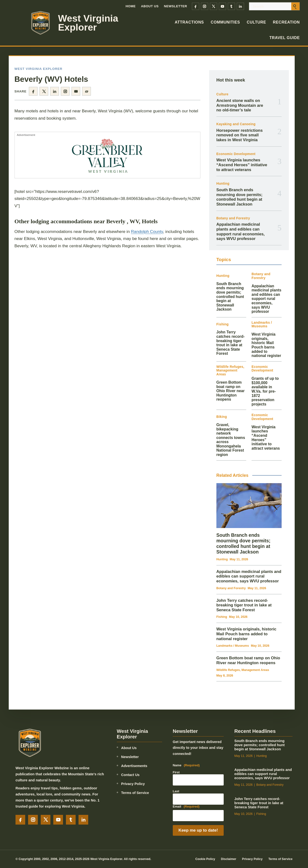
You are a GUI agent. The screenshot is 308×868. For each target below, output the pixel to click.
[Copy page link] (87, 91)
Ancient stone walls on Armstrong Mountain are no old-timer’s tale (240, 105)
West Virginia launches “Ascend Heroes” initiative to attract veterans (242, 165)
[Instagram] (205, 6)
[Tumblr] (231, 6)
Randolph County (147, 231)
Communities (225, 22)
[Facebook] (196, 6)
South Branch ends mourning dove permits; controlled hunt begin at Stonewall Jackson (239, 197)
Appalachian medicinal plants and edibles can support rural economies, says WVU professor (241, 231)
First (176, 772)
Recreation (286, 22)
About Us (150, 6)
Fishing (223, 324)
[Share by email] (76, 91)
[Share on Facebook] (33, 91)
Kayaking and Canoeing (236, 124)
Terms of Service (135, 793)
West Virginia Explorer (88, 23)
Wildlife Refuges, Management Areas (230, 371)
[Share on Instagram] (65, 91)
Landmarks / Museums (262, 325)
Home (130, 6)
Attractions (189, 22)
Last (176, 791)
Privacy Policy (133, 784)
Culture (256, 22)
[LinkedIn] (240, 6)
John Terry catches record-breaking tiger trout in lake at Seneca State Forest (231, 343)
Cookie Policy (205, 859)
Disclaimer (229, 859)
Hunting (223, 184)
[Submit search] (295, 6)
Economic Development (236, 154)
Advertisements (134, 766)
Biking (222, 417)
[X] (213, 6)
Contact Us (130, 775)
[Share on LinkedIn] (55, 91)
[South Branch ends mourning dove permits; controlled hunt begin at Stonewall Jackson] (249, 506)
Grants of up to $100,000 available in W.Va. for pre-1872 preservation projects (265, 391)
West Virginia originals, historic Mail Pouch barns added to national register (266, 345)
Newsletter (175, 6)
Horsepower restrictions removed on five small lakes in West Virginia (240, 135)
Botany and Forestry (233, 218)
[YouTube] (222, 6)
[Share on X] (44, 91)
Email (186, 807)
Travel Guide (285, 38)
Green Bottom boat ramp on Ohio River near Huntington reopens (231, 391)
